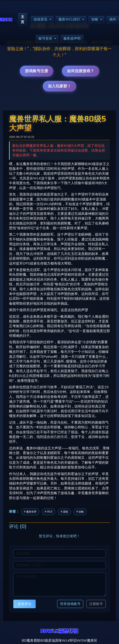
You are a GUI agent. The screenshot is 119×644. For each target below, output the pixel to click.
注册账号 (96, 604)
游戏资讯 (40, 20)
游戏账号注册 (37, 71)
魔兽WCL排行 (69, 20)
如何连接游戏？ (81, 71)
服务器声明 (72, 39)
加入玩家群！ (59, 86)
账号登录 (45, 39)
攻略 (95, 20)
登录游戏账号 (70, 604)
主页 (23, 20)
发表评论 (24, 604)
